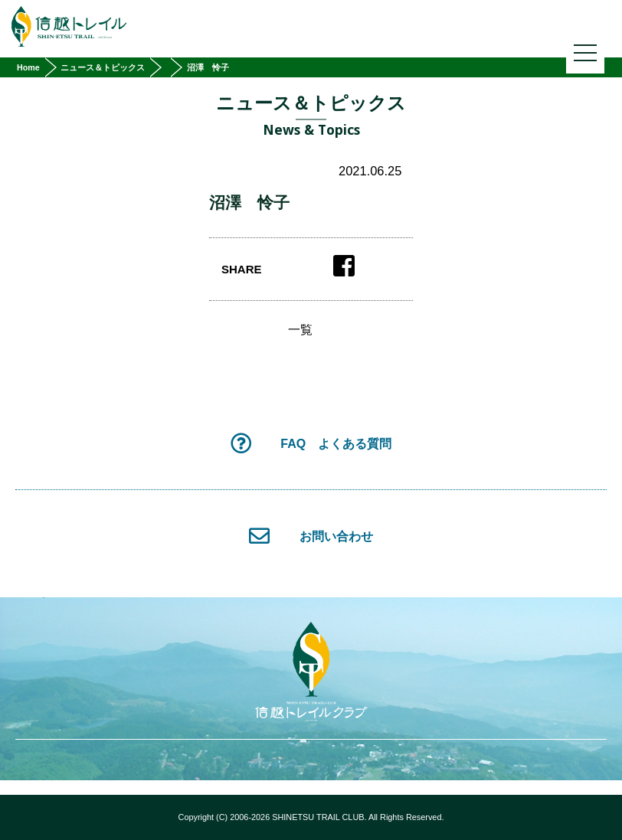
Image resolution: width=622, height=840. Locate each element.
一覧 (300, 330)
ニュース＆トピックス (103, 67)
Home (28, 67)
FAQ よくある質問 (311, 443)
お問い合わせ (311, 536)
